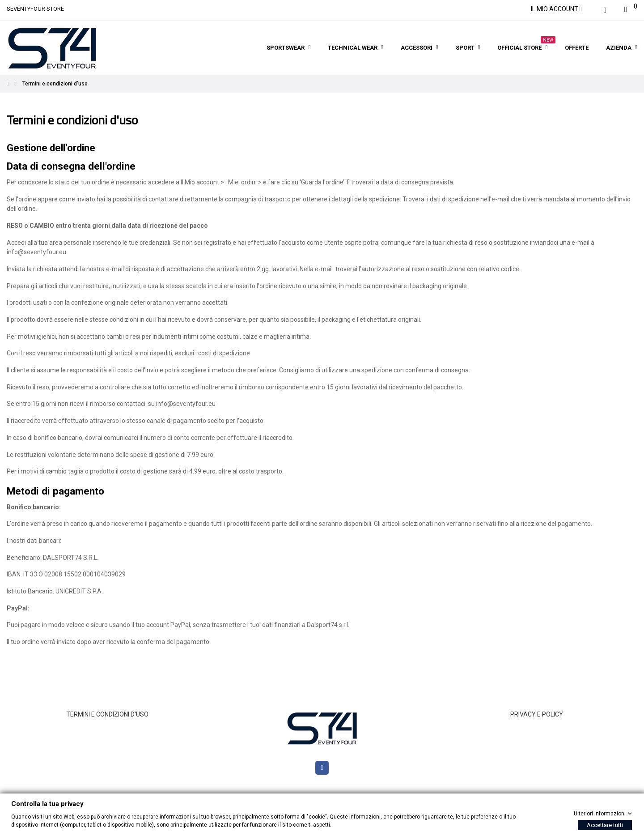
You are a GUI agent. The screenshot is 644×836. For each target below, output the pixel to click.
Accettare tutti (605, 825)
